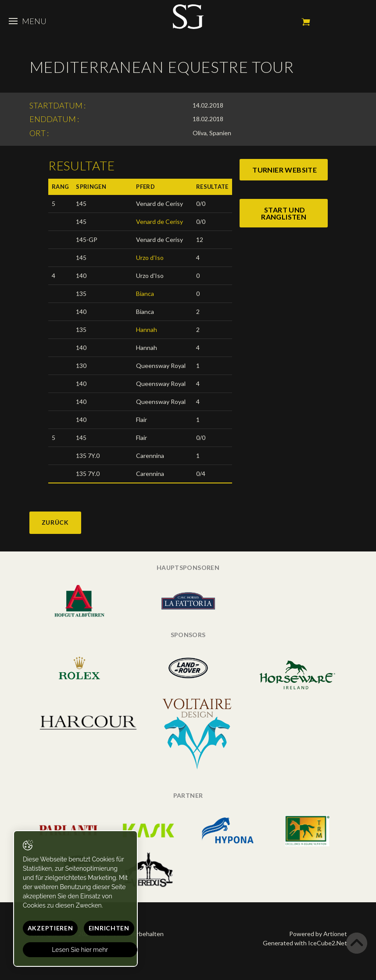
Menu (28, 21)
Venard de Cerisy (159, 222)
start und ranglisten (284, 213)
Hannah (147, 330)
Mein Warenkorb (306, 22)
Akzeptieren (50, 928)
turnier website (285, 170)
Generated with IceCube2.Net (305, 943)
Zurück (55, 522)
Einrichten (109, 928)
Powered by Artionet (318, 934)
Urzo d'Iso (150, 258)
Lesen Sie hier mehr (80, 950)
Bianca (145, 294)
